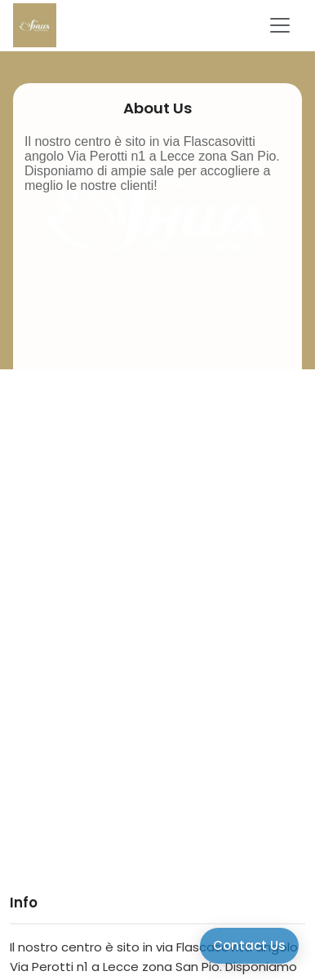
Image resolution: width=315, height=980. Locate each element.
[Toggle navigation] (280, 25)
